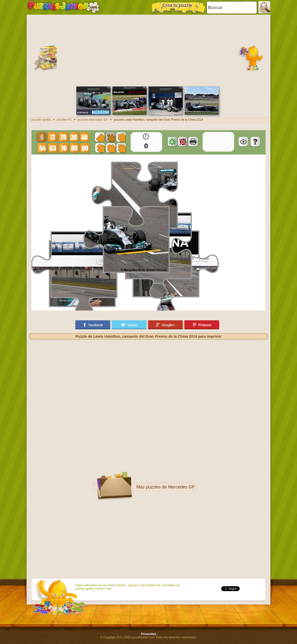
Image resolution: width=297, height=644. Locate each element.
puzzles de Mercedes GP (170, 487)
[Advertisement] (148, 50)
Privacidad (149, 634)
